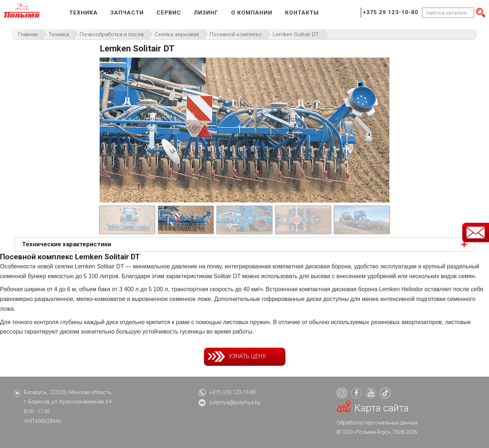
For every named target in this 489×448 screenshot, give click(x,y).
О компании (252, 13)
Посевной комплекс (236, 34)
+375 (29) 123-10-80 (233, 392)
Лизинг (206, 13)
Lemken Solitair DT (296, 34)
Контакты (302, 13)
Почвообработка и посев (112, 34)
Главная (28, 34)
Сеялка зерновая (177, 34)
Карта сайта (382, 408)
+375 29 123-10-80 (391, 12)
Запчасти (127, 13)
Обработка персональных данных (377, 423)
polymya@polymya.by (235, 402)
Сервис (169, 13)
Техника (83, 13)
